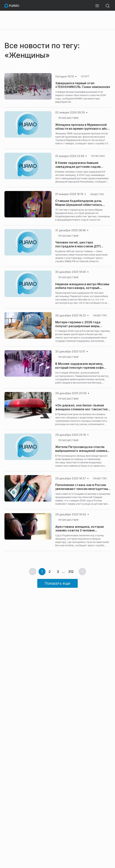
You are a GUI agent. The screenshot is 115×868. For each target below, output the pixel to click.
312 (71, 572)
